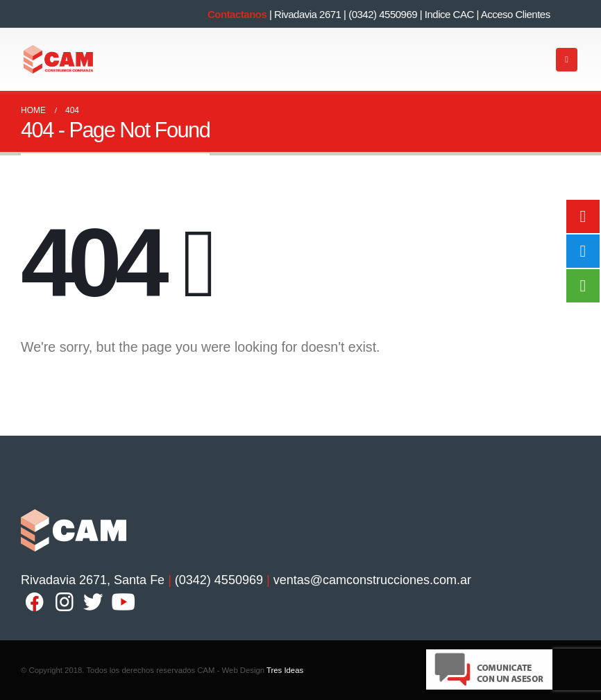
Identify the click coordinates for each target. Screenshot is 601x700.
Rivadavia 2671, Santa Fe (93, 580)
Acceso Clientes (516, 14)
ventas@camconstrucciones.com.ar (372, 580)
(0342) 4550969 (383, 14)
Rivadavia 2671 (307, 14)
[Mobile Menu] (567, 60)
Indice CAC (449, 14)
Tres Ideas (285, 670)
